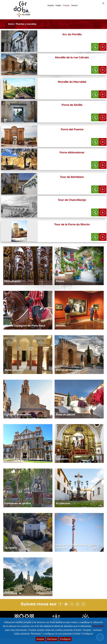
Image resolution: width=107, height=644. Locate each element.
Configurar (65, 639)
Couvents (62, 459)
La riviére (11, 548)
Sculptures (63, 504)
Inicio (11, 24)
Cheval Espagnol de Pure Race (25, 326)
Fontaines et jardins (18, 504)
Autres (9, 592)
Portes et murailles (69, 370)
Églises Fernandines (18, 415)
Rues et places (66, 415)
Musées (61, 326)
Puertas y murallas (26, 24)
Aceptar (40, 639)
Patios (60, 281)
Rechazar (52, 639)
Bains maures (14, 370)
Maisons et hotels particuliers (24, 459)
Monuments (13, 281)
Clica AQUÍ (98, 626)
